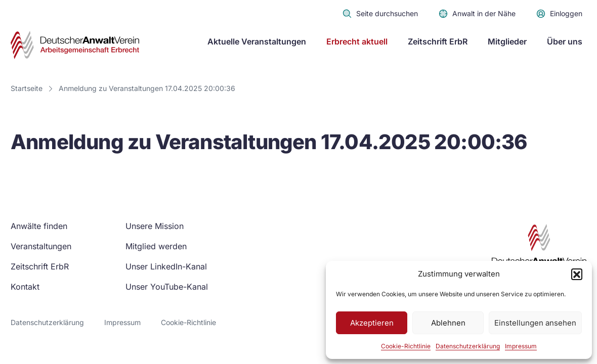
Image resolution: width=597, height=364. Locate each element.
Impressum (521, 346)
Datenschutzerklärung (468, 346)
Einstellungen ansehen (535, 323)
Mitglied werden (156, 246)
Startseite (27, 88)
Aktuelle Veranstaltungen (257, 41)
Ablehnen (448, 323)
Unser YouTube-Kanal (167, 287)
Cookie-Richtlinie (406, 346)
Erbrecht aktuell (357, 41)
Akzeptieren (372, 323)
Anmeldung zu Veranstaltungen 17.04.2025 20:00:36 (147, 88)
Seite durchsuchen (380, 14)
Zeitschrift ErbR (438, 41)
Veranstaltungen (41, 246)
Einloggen (559, 14)
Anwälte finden (39, 226)
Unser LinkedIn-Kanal (166, 266)
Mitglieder (507, 41)
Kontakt (25, 287)
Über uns (565, 41)
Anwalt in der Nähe (477, 14)
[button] (577, 274)
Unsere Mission (155, 226)
